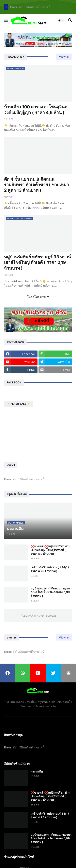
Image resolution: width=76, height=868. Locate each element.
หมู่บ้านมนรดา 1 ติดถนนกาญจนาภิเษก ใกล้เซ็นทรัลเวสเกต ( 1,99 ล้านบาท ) (51, 592)
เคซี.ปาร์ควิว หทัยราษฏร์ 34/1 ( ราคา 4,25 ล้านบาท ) (50, 569)
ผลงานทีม (37, 771)
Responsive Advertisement (38, 615)
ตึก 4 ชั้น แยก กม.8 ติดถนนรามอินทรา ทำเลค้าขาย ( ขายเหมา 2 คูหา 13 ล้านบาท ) (36, 185)
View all (64, 57)
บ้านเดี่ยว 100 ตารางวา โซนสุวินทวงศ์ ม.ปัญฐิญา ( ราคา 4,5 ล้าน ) (36, 110)
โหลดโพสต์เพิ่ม (37, 297)
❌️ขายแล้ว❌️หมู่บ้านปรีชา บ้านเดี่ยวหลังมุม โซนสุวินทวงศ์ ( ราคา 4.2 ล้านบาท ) (50, 550)
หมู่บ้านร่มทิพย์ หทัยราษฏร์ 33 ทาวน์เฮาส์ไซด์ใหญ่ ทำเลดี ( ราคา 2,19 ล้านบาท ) (37, 262)
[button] (6, 20)
